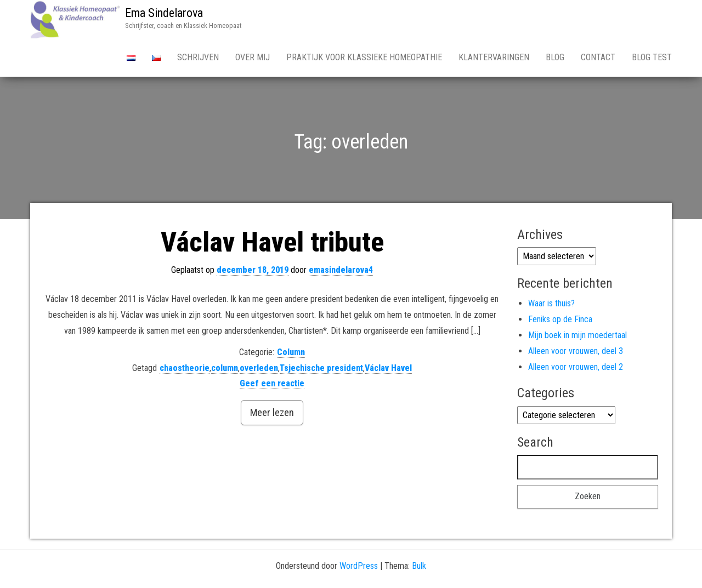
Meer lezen (272, 412)
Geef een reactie (272, 383)
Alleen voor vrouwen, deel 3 (576, 351)
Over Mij (253, 57)
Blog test (652, 57)
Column (291, 352)
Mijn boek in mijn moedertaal (578, 335)
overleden (259, 368)
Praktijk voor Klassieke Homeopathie (364, 57)
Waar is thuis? (551, 303)
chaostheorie (185, 368)
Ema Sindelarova (164, 13)
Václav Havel (388, 368)
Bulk (419, 566)
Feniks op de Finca (560, 319)
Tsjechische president (321, 368)
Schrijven (198, 57)
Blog (555, 57)
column (225, 368)
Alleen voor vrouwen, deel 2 (576, 367)
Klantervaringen (494, 57)
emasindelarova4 (341, 270)
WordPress (359, 566)
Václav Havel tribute (272, 242)
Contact (598, 57)
